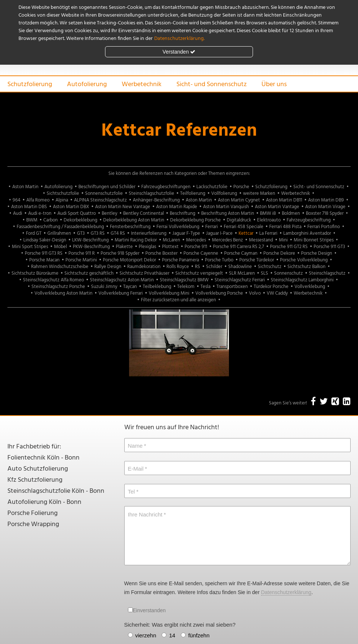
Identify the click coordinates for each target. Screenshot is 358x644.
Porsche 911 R (82, 253)
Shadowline (240, 267)
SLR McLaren (242, 273)
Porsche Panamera (180, 260)
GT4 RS (118, 233)
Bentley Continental (143, 213)
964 (16, 200)
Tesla (205, 287)
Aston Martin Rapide (177, 207)
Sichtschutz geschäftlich (89, 273)
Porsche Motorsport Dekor (129, 260)
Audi (18, 213)
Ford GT (34, 233)
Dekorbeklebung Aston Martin (134, 220)
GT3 (81, 233)
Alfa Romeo (38, 200)
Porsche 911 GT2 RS (289, 247)
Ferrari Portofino (324, 227)
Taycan (130, 287)
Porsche (241, 187)
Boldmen (291, 213)
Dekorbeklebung (80, 220)
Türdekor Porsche (271, 287)
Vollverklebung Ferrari (121, 293)
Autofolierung (87, 84)
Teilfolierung (193, 194)
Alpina (62, 200)
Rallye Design (108, 267)
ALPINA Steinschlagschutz (100, 200)
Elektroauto (269, 220)
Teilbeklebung (157, 287)
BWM (32, 220)
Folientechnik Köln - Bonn (43, 458)
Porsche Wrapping (33, 524)
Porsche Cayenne (201, 253)
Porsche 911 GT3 (329, 247)
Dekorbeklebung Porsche (195, 220)
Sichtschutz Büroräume (35, 273)
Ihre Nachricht (145, 514)
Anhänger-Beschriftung (156, 200)
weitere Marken (259, 194)
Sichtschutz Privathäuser (144, 273)
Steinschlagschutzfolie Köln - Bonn (56, 491)
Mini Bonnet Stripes (314, 240)
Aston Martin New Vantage (123, 207)
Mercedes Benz (227, 240)
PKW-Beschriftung (91, 247)
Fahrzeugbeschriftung (309, 220)
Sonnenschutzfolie (104, 194)
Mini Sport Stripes (30, 247)
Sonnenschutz (288, 273)
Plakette (124, 247)
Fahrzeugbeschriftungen (166, 187)
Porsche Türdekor (257, 260)
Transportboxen (232, 287)
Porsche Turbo (219, 260)
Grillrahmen (59, 233)
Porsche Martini (81, 260)
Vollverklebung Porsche (219, 293)
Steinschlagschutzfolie (151, 194)
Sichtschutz (270, 267)
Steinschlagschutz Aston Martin (122, 280)
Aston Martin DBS (29, 207)
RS (197, 267)
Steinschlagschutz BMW (184, 280)
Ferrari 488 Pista (285, 227)
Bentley (109, 213)
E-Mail (136, 469)
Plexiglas (147, 247)
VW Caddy (277, 293)
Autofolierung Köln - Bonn (44, 502)
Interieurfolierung (149, 233)
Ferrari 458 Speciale (244, 227)
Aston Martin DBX (71, 207)
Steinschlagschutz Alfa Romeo (53, 280)
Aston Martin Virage (325, 207)
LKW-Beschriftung (90, 240)
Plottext (170, 247)
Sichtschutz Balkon (306, 267)
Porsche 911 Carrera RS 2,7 (239, 247)
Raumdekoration (144, 267)
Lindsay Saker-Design (45, 240)
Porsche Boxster (161, 253)
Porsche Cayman (241, 253)
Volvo (255, 293)
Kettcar (246, 233)
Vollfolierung (224, 194)
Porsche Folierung (33, 513)
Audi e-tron (40, 213)
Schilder (214, 267)
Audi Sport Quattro (77, 213)
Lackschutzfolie (212, 187)
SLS (264, 273)
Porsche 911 (196, 247)
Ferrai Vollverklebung (178, 227)
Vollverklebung (310, 287)
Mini (283, 240)
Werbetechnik (142, 84)
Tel (131, 492)
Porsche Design (317, 253)
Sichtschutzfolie (63, 194)
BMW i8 (268, 213)
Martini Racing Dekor (136, 240)
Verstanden (179, 52)
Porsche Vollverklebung (304, 260)
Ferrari (212, 227)
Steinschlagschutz (327, 273)
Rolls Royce (178, 267)
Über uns (274, 84)
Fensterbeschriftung (130, 227)
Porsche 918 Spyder (120, 253)
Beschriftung (183, 213)
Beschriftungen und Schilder (107, 187)
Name (135, 446)
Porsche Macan (44, 260)
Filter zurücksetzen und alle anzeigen (178, 300)
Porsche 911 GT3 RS (44, 253)
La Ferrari (268, 233)
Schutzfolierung (30, 84)
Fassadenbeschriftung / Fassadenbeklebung (60, 227)
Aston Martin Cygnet (239, 200)
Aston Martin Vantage (277, 207)
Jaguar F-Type (186, 233)
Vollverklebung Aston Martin (63, 293)
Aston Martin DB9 (326, 200)
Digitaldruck (239, 220)
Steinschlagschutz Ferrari (240, 280)
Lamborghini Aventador (307, 233)
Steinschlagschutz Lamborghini (302, 280)
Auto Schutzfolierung (38, 469)
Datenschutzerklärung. (179, 39)
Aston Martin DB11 (284, 200)
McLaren (171, 240)
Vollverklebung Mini (169, 293)
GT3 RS (98, 233)
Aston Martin (25, 187)
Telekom (186, 287)
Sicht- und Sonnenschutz (212, 84)
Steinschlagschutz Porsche (58, 287)
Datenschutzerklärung (286, 592)
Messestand (261, 240)
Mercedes (196, 240)
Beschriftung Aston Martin (228, 213)
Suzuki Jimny (104, 287)
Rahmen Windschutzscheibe (60, 267)
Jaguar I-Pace (219, 233)
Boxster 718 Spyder (325, 213)
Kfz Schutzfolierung (35, 480)
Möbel (60, 247)
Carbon (50, 220)
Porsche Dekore (279, 253)
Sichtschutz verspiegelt (199, 273)
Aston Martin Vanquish (226, 207)
